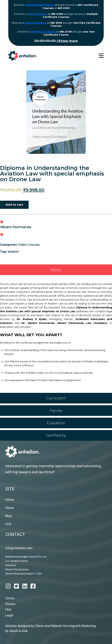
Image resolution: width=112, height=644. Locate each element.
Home (10, 500)
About (10, 508)
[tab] (56, 270)
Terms (10, 598)
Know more (68, 41)
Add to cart (14, 205)
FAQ (8, 524)
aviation (13, 252)
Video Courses (29, 245)
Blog (8, 516)
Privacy (10, 604)
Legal (9, 615)
